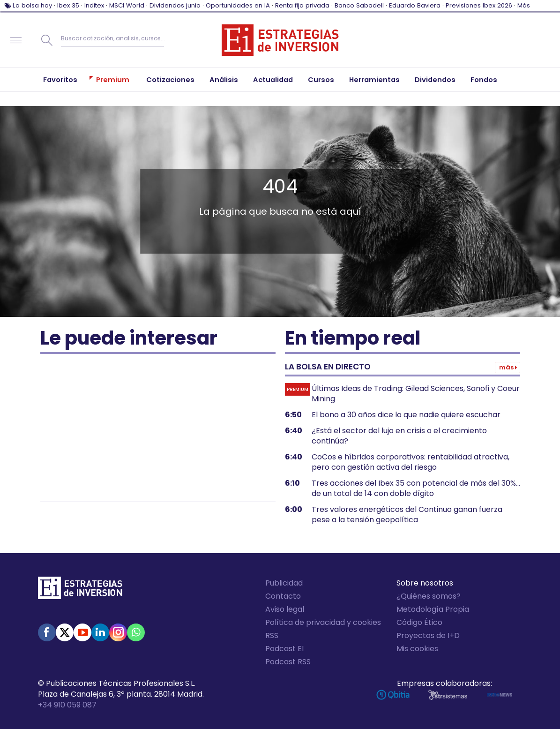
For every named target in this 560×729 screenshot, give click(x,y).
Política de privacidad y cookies (323, 622)
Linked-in (100, 632)
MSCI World (127, 5)
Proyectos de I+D (428, 635)
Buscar (47, 40)
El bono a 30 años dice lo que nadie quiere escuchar (406, 415)
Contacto (283, 596)
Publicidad (284, 583)
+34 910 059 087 (67, 705)
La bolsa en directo (328, 367)
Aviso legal (285, 609)
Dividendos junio (175, 5)
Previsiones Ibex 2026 (479, 5)
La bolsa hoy (32, 5)
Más (524, 5)
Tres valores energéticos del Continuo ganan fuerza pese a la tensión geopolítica (407, 515)
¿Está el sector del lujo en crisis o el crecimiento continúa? (399, 436)
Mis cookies (417, 649)
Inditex (94, 5)
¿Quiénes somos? (429, 596)
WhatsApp (136, 632)
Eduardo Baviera (415, 5)
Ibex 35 (68, 5)
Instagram (118, 632)
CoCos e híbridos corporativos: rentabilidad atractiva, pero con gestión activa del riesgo (411, 462)
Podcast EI (284, 649)
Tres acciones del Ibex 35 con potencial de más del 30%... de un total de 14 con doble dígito (416, 489)
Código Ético (419, 622)
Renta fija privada (302, 5)
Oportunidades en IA (238, 5)
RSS (272, 635)
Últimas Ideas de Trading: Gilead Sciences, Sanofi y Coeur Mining (416, 394)
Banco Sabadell (359, 5)
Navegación (16, 40)
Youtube (82, 632)
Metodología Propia (433, 609)
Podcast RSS (288, 662)
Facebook (47, 632)
